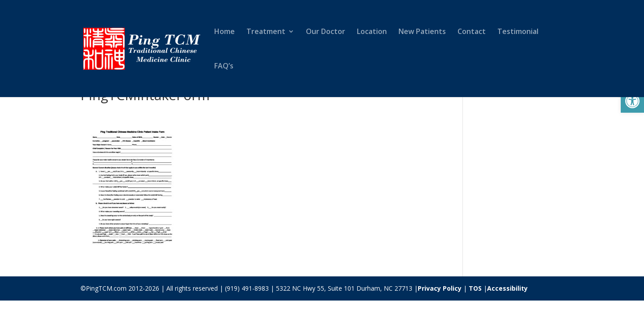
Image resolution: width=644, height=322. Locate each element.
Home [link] (225, 32)
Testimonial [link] (518, 32)
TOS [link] (475, 288)
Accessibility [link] (507, 288)
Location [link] (372, 32)
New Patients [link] (422, 32)
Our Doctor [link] (326, 32)
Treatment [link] (266, 32)
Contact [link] (472, 32)
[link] (632, 101)
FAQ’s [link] (224, 67)
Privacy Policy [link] (440, 288)
